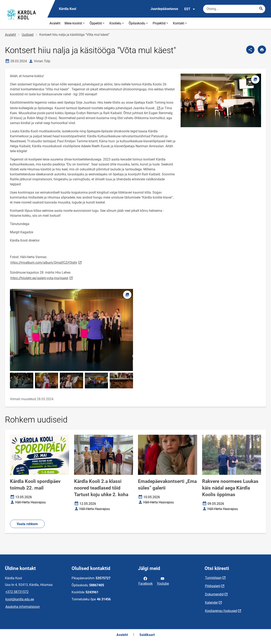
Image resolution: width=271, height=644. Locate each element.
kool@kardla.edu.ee (20, 599)
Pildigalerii (213, 586)
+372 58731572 (17, 592)
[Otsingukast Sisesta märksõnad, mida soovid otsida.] (234, 9)
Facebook (146, 581)
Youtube (163, 581)
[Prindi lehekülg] (262, 50)
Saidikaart (147, 635)
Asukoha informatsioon (23, 607)
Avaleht (55, 23)
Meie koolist (75, 23)
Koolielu (117, 23)
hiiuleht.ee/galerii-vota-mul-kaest (42, 278)
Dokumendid (214, 594)
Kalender (211, 603)
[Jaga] (250, 50)
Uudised (28, 35)
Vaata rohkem (27, 524)
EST (190, 9)
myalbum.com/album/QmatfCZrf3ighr (46, 262)
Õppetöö (97, 23)
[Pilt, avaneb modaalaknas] (71, 330)
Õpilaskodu (139, 23)
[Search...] (261, 9)
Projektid (161, 23)
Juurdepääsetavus (164, 9)
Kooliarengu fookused (221, 611)
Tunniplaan (213, 578)
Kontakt (180, 23)
